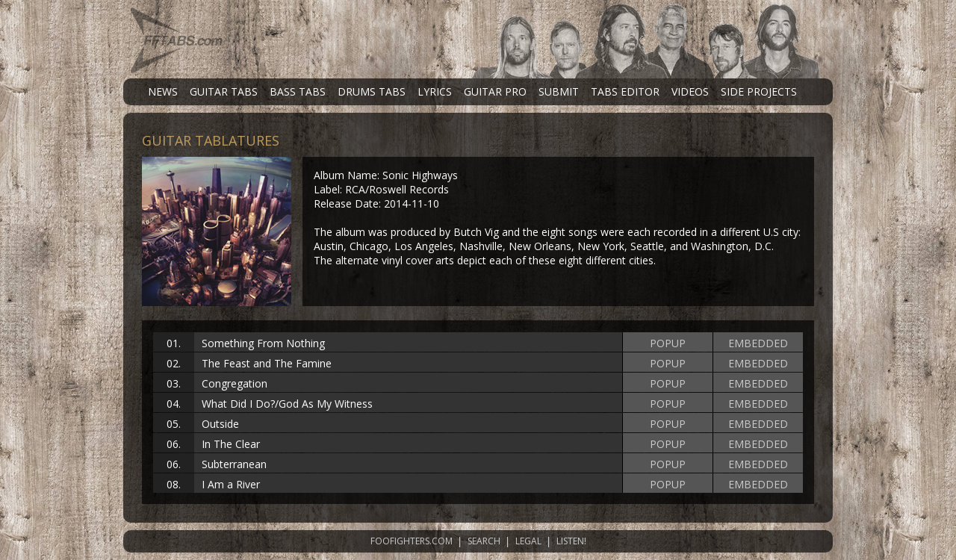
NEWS (163, 91)
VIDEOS (690, 91)
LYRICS (435, 91)
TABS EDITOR (625, 91)
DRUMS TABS (372, 91)
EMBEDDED (758, 343)
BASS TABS (298, 91)
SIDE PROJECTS (759, 91)
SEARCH (484, 541)
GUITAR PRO (495, 91)
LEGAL (528, 541)
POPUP (668, 343)
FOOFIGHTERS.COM (412, 541)
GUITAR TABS (224, 91)
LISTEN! (571, 541)
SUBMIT (559, 91)
